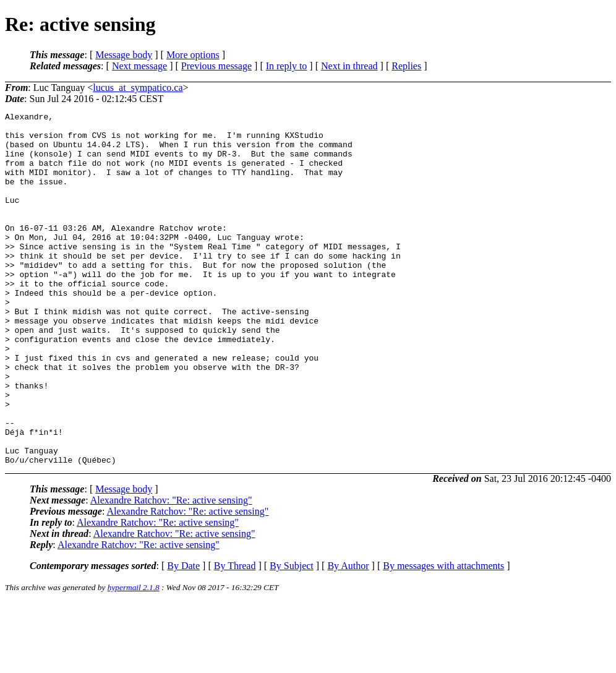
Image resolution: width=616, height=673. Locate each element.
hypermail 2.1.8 (134, 658)
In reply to (287, 66)
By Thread (235, 636)
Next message (139, 66)
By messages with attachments (443, 636)
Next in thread (349, 66)
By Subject (292, 636)
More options (193, 55)
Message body (124, 55)
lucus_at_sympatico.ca (138, 88)
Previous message (216, 66)
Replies (406, 66)
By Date (183, 636)
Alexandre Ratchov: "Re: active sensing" (171, 571)
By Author (348, 636)
